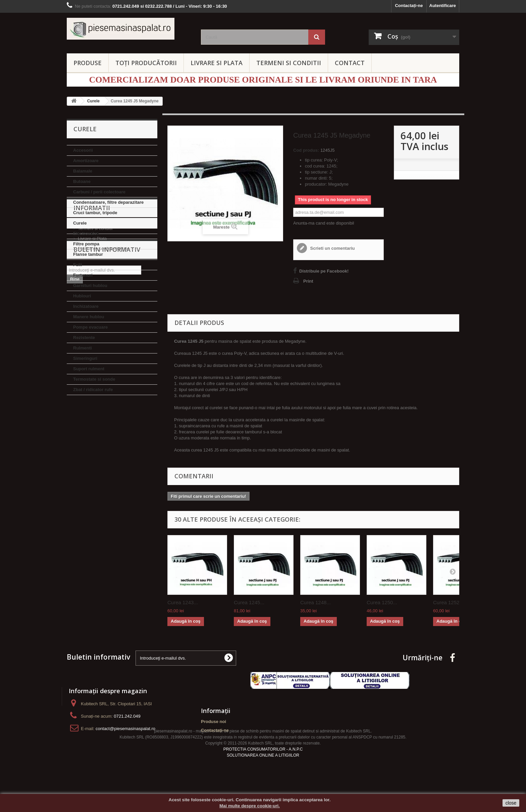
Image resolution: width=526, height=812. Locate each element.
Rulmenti (83, 348)
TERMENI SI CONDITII (289, 63)
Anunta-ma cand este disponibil (324, 223)
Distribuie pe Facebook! (324, 271)
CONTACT (350, 63)
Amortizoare (86, 161)
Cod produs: (306, 150)
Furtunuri (83, 275)
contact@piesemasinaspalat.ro (125, 729)
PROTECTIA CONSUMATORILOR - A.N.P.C (263, 766)
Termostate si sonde (94, 379)
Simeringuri (85, 358)
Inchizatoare (86, 306)
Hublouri (82, 296)
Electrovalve (86, 233)
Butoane (82, 181)
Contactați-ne (409, 6)
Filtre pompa (86, 244)
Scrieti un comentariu (332, 248)
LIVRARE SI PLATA (217, 63)
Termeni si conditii (95, 433)
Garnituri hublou (90, 285)
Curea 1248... (315, 602)
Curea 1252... (448, 602)
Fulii (78, 265)
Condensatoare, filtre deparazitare (108, 202)
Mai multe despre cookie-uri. (250, 806)
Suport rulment (89, 369)
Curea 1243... (183, 602)
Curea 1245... (249, 602)
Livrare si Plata (92, 443)
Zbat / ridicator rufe (93, 390)
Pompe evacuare (90, 327)
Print (308, 281)
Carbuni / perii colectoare (99, 192)
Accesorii (83, 150)
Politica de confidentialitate (104, 453)
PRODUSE (88, 63)
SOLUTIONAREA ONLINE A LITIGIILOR (263, 772)
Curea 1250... (382, 602)
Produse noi (214, 722)
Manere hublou (89, 317)
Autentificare (443, 6)
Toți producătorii (146, 63)
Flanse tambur (88, 254)
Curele (80, 223)
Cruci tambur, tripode (95, 213)
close (511, 803)
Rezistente (84, 338)
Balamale (83, 171)
